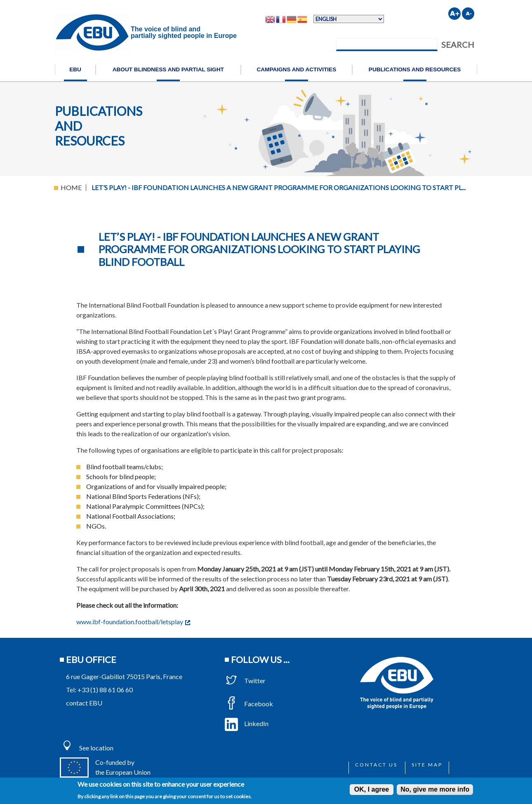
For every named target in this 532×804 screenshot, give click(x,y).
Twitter (245, 681)
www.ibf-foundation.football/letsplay (133, 622)
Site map (427, 765)
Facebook (249, 704)
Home (71, 187)
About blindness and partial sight (168, 69)
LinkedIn (247, 723)
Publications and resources (415, 69)
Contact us (376, 765)
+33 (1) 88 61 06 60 (105, 690)
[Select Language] (349, 19)
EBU (75, 69)
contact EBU (84, 703)
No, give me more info (435, 789)
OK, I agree (372, 789)
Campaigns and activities (296, 69)
